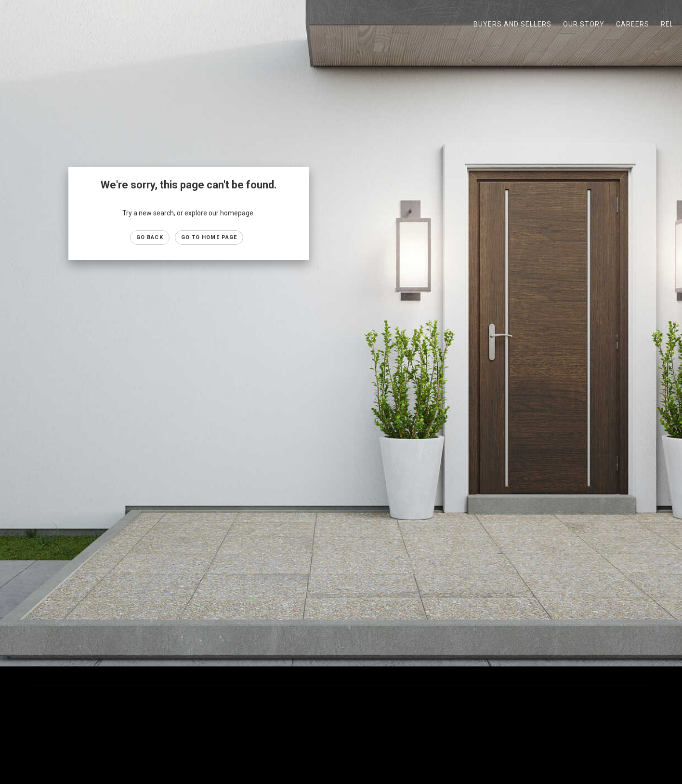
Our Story (584, 24)
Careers (633, 24)
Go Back (150, 237)
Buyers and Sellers (512, 24)
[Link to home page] (12, 24)
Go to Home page (209, 237)
